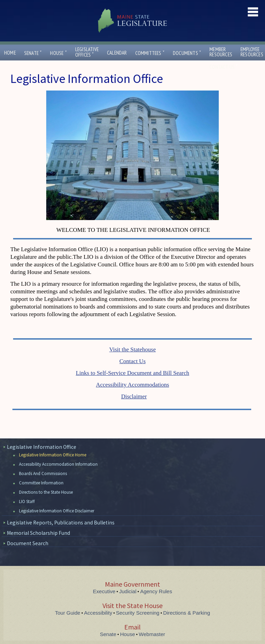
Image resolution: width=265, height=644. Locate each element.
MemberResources (221, 52)
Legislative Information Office (42, 447)
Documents (187, 53)
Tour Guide (67, 613)
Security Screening (138, 613)
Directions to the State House (46, 492)
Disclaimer (134, 396)
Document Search (28, 543)
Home (10, 53)
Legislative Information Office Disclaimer (57, 511)
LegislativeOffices (87, 52)
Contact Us (224, 67)
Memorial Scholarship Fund (38, 533)
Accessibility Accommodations (132, 385)
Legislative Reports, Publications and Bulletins (61, 523)
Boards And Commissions (43, 473)
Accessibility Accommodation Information (58, 464)
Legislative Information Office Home (53, 455)
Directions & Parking (187, 613)
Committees (150, 53)
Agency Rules (156, 591)
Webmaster (152, 634)
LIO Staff (27, 501)
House (58, 53)
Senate (33, 53)
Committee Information (41, 483)
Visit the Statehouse (133, 349)
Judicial (128, 591)
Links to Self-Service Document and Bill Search (133, 373)
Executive (104, 591)
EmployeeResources (252, 52)
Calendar (117, 53)
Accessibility (98, 613)
